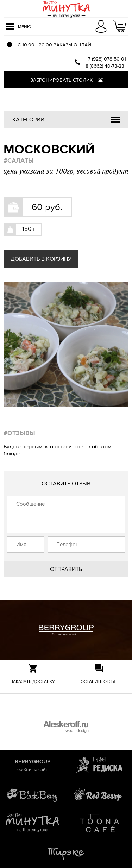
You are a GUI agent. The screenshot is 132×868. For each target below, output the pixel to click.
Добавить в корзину (41, 259)
